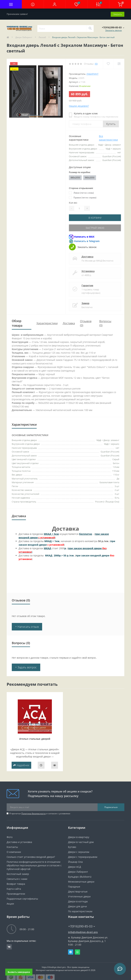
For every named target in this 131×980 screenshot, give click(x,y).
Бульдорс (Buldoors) (80, 876)
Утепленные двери (79, 896)
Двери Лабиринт (24, 37)
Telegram (71, 951)
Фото (10, 837)
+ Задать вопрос (26, 667)
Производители (16, 893)
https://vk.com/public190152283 (9, 946)
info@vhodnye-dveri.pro (83, 932)
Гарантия (87, 285)
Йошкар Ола (75, 861)
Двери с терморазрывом (83, 856)
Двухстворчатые (78, 891)
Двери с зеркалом (79, 851)
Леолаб (42, 37)
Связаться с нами (17, 878)
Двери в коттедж (78, 901)
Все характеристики (108, 138)
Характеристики (47, 323)
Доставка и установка (19, 841)
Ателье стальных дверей (35, 738)
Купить (111, 124)
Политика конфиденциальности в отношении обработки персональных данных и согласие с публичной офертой (34, 865)
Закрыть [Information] (118, 14)
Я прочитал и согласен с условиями (40, 813)
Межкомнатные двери (81, 881)
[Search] (90, 28)
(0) (96, 64)
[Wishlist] (108, 64)
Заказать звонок (114, 30)
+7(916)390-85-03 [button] (82, 926)
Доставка (87, 256)
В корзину (95, 217)
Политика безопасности (34, 813)
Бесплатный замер (18, 873)
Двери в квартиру (79, 837)
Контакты (12, 846)
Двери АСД (75, 866)
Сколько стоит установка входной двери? (31, 856)
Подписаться (111, 807)
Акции (10, 903)
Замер (85, 303)
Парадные (74, 886)
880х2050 (75, 177)
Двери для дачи (77, 906)
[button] (55, 4)
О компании (14, 851)
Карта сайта (14, 888)
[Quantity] (79, 208)
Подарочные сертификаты (22, 898)
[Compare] (119, 64)
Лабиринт (92, 74)
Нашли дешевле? (79, 106)
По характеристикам (80, 911)
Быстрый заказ (95, 227)
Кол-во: (73, 202)
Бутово (72, 846)
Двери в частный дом (81, 841)
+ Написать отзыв (27, 626)
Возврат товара (16, 883)
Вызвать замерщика (19, 972)
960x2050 (90, 177)
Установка (88, 271)
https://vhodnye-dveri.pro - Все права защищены (66, 967)
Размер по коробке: (80, 172)
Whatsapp (77, 951)
